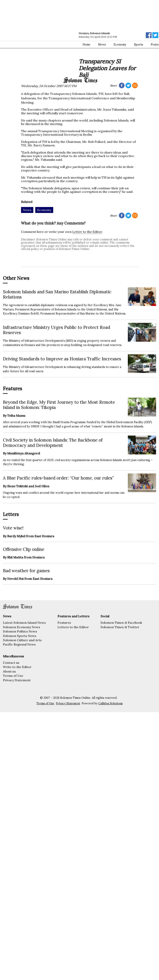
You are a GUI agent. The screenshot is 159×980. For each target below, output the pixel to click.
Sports (139, 45)
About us (9, 671)
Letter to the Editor (87, 232)
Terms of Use (13, 676)
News (102, 45)
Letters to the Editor (73, 627)
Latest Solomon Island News (24, 623)
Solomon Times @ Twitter (120, 627)
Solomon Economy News (22, 627)
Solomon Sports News (20, 636)
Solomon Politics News (20, 631)
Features (64, 623)
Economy (120, 45)
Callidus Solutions (111, 703)
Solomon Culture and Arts (22, 640)
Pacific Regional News (19, 644)
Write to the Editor (17, 667)
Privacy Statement (17, 680)
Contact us (11, 663)
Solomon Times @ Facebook (121, 623)
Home (87, 45)
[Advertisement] (37, 38)
